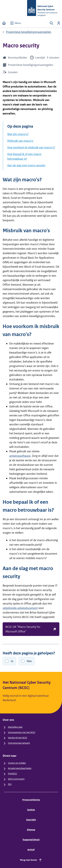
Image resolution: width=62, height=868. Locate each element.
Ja (12, 661)
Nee (29, 661)
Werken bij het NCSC (18, 738)
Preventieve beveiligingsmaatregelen (29, 32)
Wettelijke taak (15, 727)
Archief (31, 850)
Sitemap (31, 830)
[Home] (4, 23)
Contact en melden (17, 763)
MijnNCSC (12, 774)
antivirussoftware (20, 456)
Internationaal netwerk (19, 743)
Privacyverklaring (31, 800)
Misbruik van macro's (20, 141)
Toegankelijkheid (31, 840)
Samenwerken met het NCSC (22, 732)
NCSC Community (16, 779)
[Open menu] (15, 23)
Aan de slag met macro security (26, 165)
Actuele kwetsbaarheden (20, 768)
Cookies (31, 810)
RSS (10, 784)
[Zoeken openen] (51, 23)
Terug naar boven (31, 860)
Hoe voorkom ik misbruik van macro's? (31, 147)
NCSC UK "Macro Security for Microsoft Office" (31, 629)
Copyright (31, 820)
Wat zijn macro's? (18, 134)
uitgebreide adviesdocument (20, 608)
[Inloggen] (59, 23)
